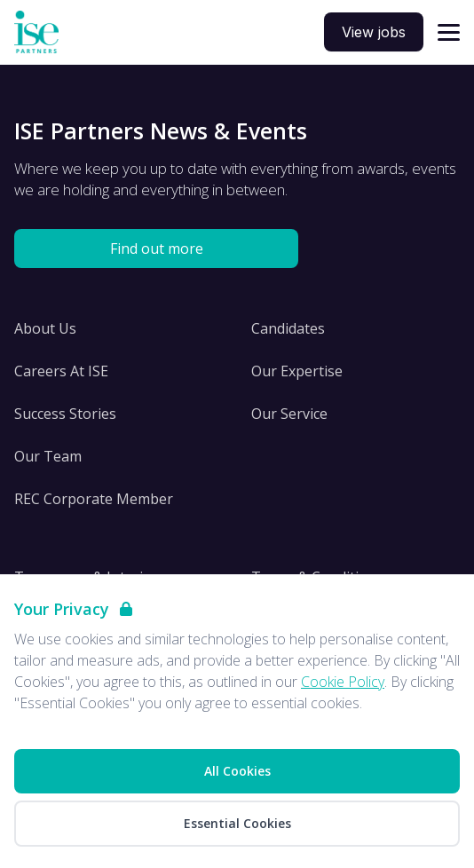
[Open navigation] (449, 32)
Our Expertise (297, 371)
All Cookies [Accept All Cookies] (237, 771)
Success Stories (65, 414)
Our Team (48, 456)
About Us (45, 328)
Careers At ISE (61, 371)
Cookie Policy (343, 682)
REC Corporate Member (94, 499)
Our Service (289, 414)
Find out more (157, 249)
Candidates (288, 328)
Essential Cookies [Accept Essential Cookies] (237, 823)
